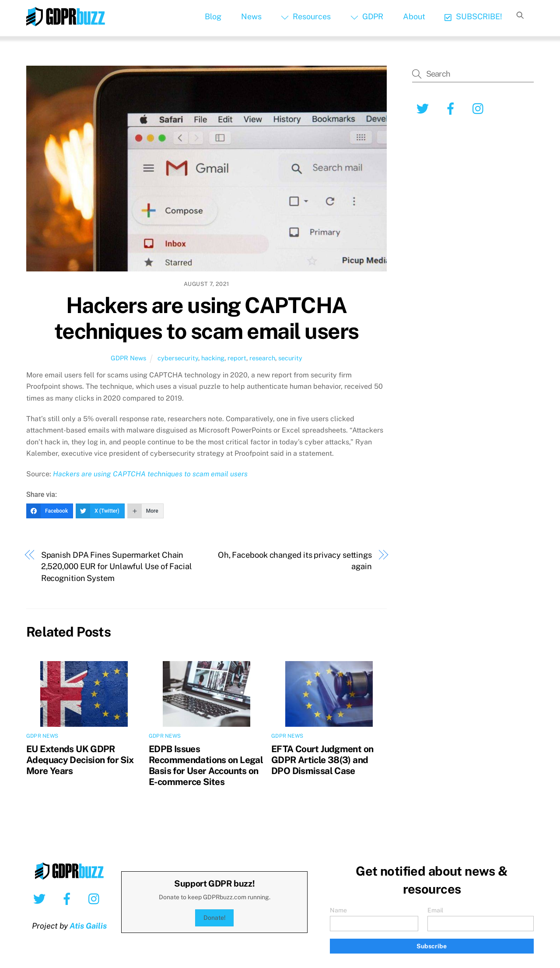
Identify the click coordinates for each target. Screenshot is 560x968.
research (262, 358)
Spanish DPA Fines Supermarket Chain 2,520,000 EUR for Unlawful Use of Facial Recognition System (117, 567)
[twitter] (424, 108)
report (237, 358)
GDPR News (128, 358)
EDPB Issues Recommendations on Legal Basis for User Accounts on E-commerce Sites (206, 765)
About (414, 16)
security (290, 358)
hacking (213, 358)
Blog (213, 16)
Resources (306, 16)
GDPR (367, 16)
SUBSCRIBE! (473, 16)
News (251, 16)
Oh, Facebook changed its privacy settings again (295, 561)
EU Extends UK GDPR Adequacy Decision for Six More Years (80, 760)
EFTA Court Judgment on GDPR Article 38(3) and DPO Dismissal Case (322, 760)
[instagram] (480, 108)
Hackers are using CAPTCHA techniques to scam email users (206, 318)
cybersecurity (178, 358)
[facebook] (452, 108)
